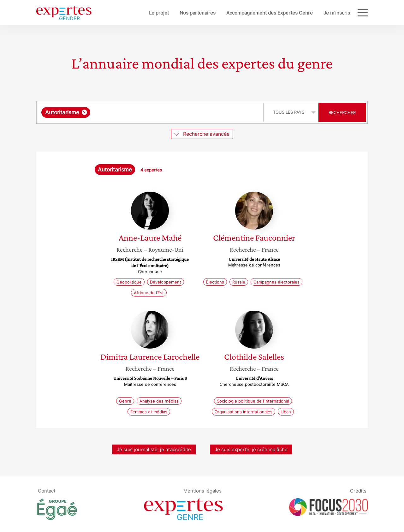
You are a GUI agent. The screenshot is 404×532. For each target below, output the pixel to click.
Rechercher (342, 112)
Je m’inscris (316, 13)
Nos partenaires (177, 13)
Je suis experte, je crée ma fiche (251, 449)
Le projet (138, 13)
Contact (47, 490)
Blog (345, 13)
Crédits (358, 490)
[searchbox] (157, 112)
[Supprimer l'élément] (84, 112)
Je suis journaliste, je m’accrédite (154, 449)
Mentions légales (202, 490)
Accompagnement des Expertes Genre (249, 13)
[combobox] (151, 112)
